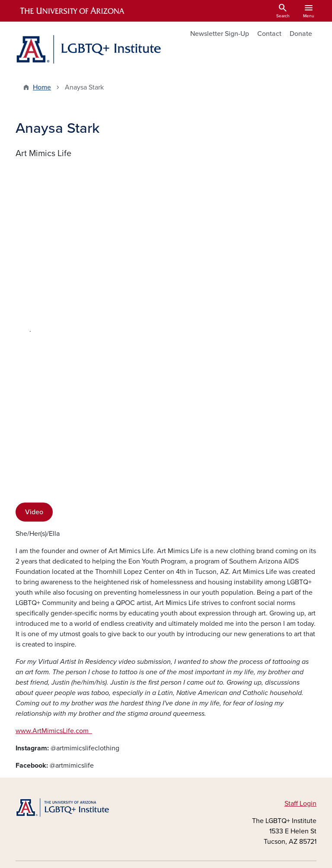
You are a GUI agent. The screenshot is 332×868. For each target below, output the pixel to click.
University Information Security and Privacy (166, 847)
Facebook (40, 728)
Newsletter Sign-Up (220, 34)
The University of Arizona (235, 857)
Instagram (40, 742)
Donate (301, 34)
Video (34, 339)
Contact (269, 34)
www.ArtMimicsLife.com (54, 558)
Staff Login (300, 652)
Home (42, 87)
